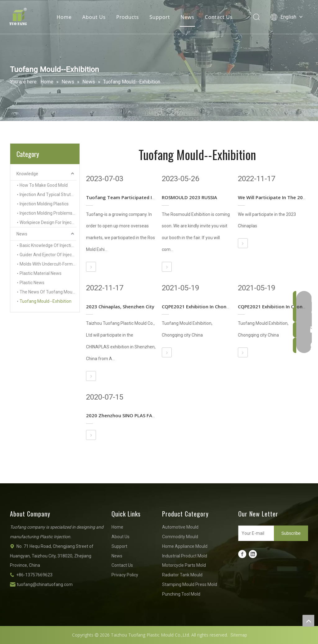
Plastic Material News (41, 273)
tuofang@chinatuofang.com (45, 584)
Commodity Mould (180, 537)
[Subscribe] (291, 533)
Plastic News (32, 283)
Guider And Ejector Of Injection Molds (48, 255)
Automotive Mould (180, 527)
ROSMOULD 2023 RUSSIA (189, 197)
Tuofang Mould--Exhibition (45, 301)
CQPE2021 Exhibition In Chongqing (201, 306)
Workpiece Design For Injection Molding (48, 222)
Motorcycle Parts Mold (184, 565)
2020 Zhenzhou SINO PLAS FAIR (121, 415)
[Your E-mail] (255, 533)
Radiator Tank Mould (182, 575)
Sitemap (239, 635)
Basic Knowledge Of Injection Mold (48, 245)
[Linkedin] (253, 554)
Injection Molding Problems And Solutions (48, 213)
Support (160, 17)
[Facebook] (242, 554)
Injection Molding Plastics (44, 204)
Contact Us (219, 17)
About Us (94, 17)
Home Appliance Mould (185, 546)
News (187, 17)
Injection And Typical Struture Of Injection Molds (48, 195)
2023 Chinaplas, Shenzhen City (120, 306)
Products (127, 17)
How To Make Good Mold (44, 185)
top (308, 621)
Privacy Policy (125, 575)
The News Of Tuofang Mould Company (48, 292)
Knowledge (27, 174)
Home (64, 17)
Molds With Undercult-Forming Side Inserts (48, 264)
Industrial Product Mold (185, 556)
